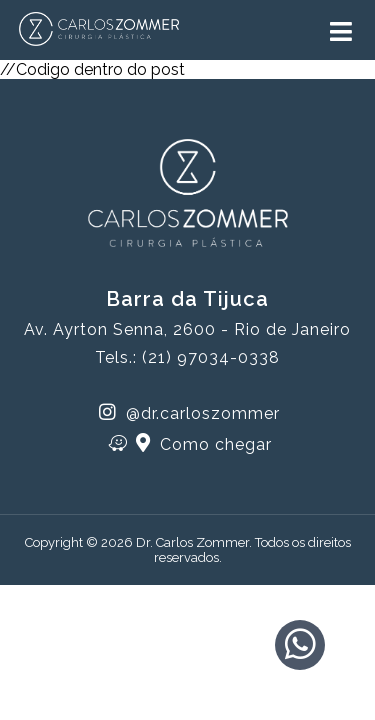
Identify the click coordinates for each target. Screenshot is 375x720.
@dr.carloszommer (189, 412)
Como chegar (190, 443)
